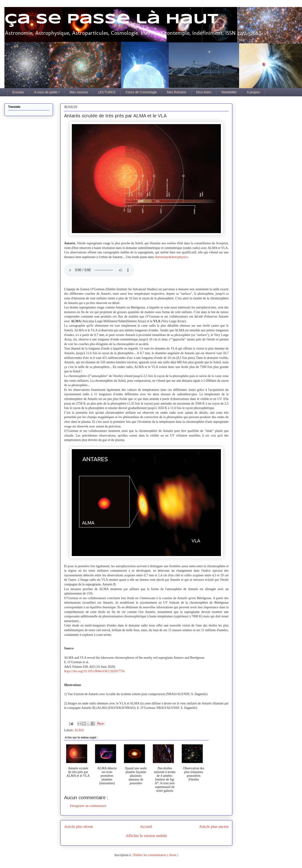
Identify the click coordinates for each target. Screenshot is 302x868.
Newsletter (229, 92)
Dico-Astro (204, 92)
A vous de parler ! (47, 92)
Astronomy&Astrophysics (171, 257)
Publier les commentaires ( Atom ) (156, 855)
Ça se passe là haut (111, 19)
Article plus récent (79, 827)
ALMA (79, 730)
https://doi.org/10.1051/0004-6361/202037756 (94, 671)
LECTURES (107, 92)
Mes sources (79, 92)
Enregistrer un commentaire (88, 806)
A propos (253, 92)
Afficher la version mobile (146, 836)
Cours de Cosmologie (141, 92)
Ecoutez (18, 92)
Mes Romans (176, 92)
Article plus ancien (214, 827)
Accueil (146, 827)
